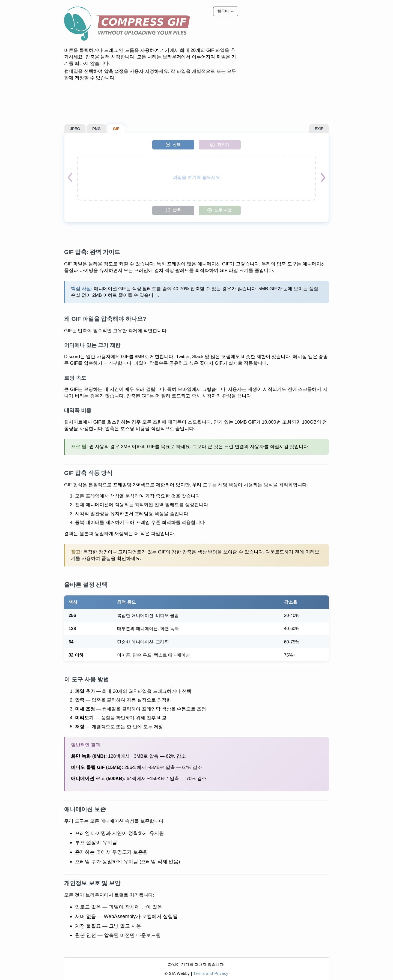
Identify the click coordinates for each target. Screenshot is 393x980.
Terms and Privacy (211, 973)
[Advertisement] (288, 41)
